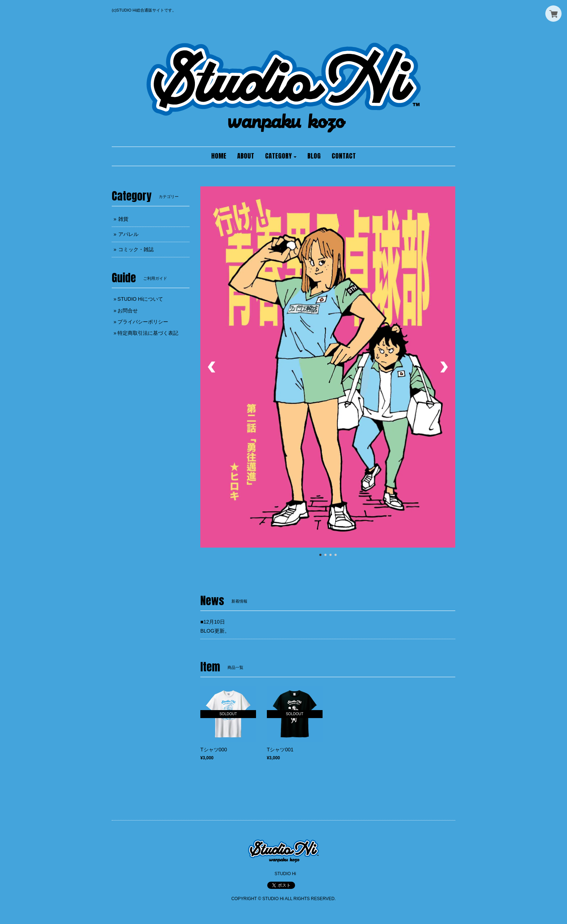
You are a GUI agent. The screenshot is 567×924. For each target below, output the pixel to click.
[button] (281, 156)
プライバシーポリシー (143, 322)
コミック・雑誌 (136, 249)
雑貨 (123, 219)
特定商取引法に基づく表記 (148, 333)
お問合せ (128, 311)
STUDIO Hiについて (140, 299)
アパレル (128, 234)
